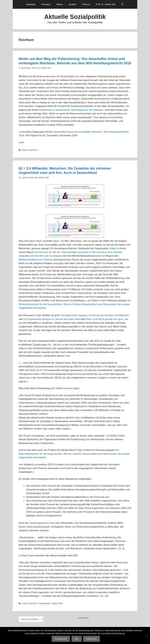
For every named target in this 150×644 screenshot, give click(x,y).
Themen (86, 4)
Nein (77, 639)
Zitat (67, 356)
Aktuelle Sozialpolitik (75, 17)
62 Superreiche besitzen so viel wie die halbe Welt (52, 319)
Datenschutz (91, 639)
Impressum (83, 618)
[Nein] (146, 635)
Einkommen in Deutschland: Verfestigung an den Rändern (71, 110)
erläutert (68, 388)
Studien (72, 4)
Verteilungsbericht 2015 (42, 523)
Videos (59, 4)
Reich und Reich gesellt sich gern (105, 319)
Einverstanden (61, 639)
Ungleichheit (57, 603)
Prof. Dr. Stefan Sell (106, 4)
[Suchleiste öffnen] (123, 4)
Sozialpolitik (44, 603)
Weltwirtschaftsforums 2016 (34, 260)
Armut (25, 150)
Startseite (31, 4)
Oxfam (113, 248)
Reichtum (33, 150)
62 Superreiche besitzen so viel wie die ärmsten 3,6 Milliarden (95, 315)
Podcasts (46, 4)
